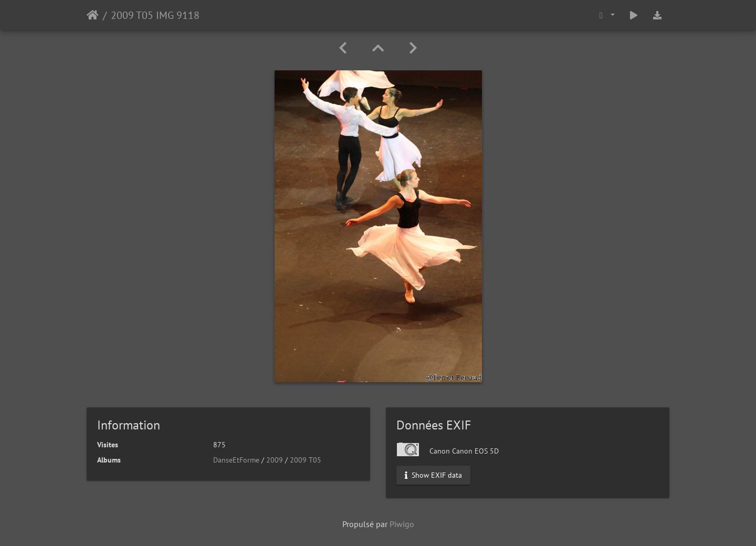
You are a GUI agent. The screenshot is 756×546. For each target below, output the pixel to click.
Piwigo (402, 524)
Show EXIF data (433, 475)
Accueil (93, 15)
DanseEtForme (236, 460)
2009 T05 (306, 460)
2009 (275, 460)
